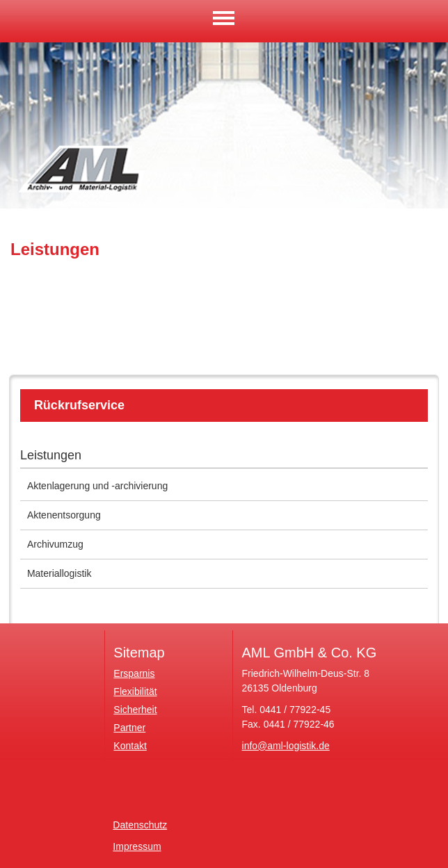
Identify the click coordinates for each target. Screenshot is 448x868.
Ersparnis (134, 673)
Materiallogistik (59, 573)
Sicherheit (135, 710)
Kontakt (130, 746)
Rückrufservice (79, 405)
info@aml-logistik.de (286, 746)
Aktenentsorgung (64, 515)
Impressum (137, 846)
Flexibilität (135, 691)
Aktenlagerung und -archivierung (97, 486)
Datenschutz (140, 825)
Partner (129, 728)
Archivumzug (55, 544)
